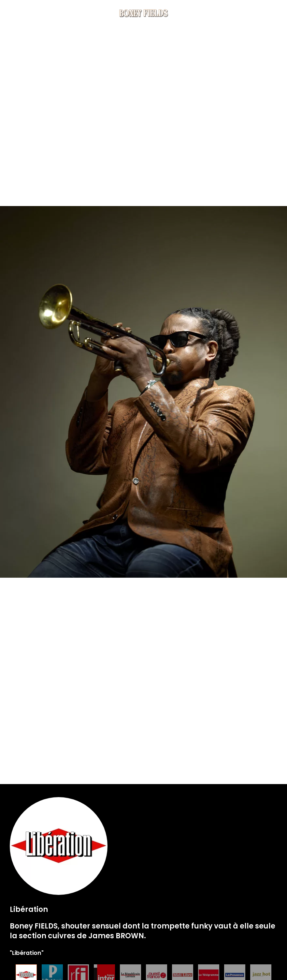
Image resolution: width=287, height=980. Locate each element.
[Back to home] (144, 13)
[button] (274, 13)
